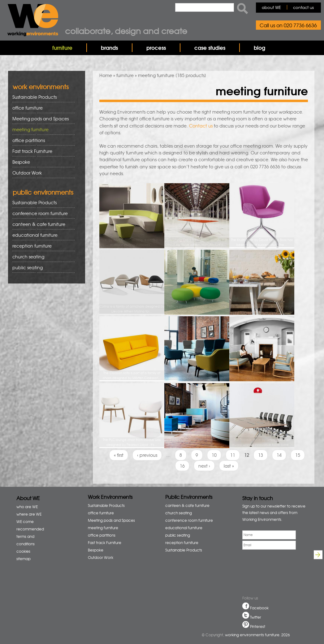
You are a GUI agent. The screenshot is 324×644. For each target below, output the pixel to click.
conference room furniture (41, 213)
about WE (271, 7)
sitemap (24, 559)
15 (298, 455)
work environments (41, 86)
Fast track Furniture (32, 151)
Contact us (201, 126)
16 (182, 466)
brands (109, 48)
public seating (41, 268)
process (156, 48)
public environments (43, 192)
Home (106, 75)
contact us (303, 7)
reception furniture (41, 246)
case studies (210, 48)
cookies (23, 551)
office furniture (41, 108)
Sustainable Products (35, 97)
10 (214, 455)
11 (233, 455)
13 (261, 455)
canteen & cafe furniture (41, 224)
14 (279, 455)
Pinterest (258, 626)
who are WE (27, 507)
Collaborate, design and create (126, 31)
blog (259, 48)
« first (119, 455)
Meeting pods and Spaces (41, 119)
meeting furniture (41, 130)
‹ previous (147, 455)
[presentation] (263, 573)
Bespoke (21, 162)
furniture (62, 48)
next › (204, 466)
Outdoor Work (27, 173)
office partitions (41, 140)
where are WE (29, 514)
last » (229, 466)
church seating (28, 257)
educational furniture (41, 235)
